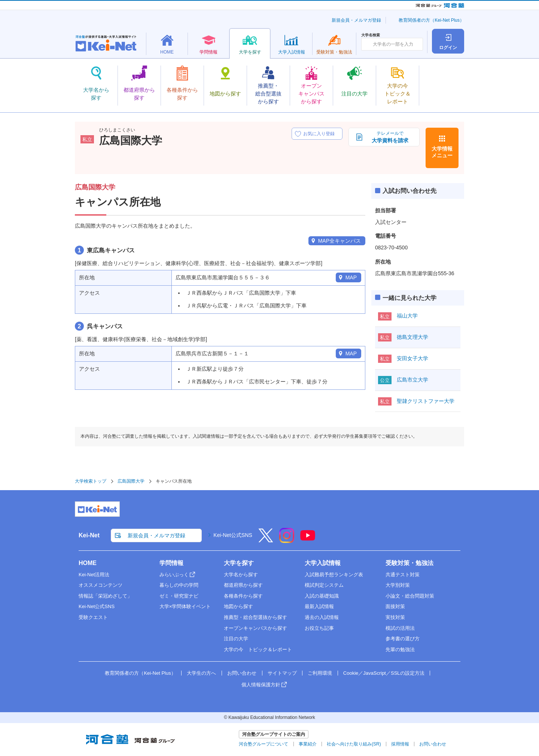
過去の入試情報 (322, 617)
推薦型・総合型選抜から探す (255, 617)
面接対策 (395, 606)
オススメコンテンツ (101, 585)
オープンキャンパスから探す (255, 628)
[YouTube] (308, 540)
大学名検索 (371, 35)
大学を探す (239, 563)
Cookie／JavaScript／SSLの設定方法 (384, 673)
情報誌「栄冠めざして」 (105, 596)
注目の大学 (236, 639)
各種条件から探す (243, 596)
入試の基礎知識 (322, 596)
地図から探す (238, 606)
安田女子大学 (412, 358)
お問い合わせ (242, 673)
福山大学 (407, 316)
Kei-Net (89, 535)
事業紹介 (308, 744)
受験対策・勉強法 (409, 563)
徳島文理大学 (412, 337)
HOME (88, 563)
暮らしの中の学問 (179, 585)
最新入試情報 (319, 606)
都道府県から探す (243, 585)
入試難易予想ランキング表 (334, 575)
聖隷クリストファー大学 (426, 401)
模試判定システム (324, 585)
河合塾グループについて (264, 744)
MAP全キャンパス (339, 241)
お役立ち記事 (319, 628)
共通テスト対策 (403, 575)
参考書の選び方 (403, 639)
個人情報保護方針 (261, 685)
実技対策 (395, 617)
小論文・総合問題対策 (410, 596)
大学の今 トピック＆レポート (258, 649)
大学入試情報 (323, 563)
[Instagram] (287, 540)
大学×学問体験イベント (185, 606)
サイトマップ (282, 673)
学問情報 (171, 563)
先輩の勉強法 (400, 649)
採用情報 (400, 744)
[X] (266, 540)
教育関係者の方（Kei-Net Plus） (431, 20)
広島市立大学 (412, 380)
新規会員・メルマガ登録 (356, 20)
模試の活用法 (400, 628)
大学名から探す (241, 575)
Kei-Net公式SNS (233, 535)
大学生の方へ (201, 673)
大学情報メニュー (442, 152)
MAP (351, 277)
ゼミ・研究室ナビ (179, 596)
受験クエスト (93, 617)
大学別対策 (398, 585)
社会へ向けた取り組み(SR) (354, 744)
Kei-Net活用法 (94, 575)
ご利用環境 (320, 673)
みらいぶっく (174, 575)
